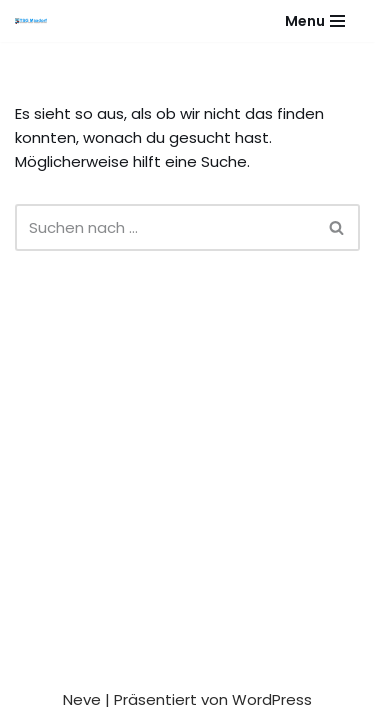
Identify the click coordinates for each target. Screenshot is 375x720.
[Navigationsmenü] (315, 21)
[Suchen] (165, 227)
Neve (82, 699)
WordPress (272, 699)
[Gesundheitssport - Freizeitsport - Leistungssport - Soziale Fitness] (36, 21)
